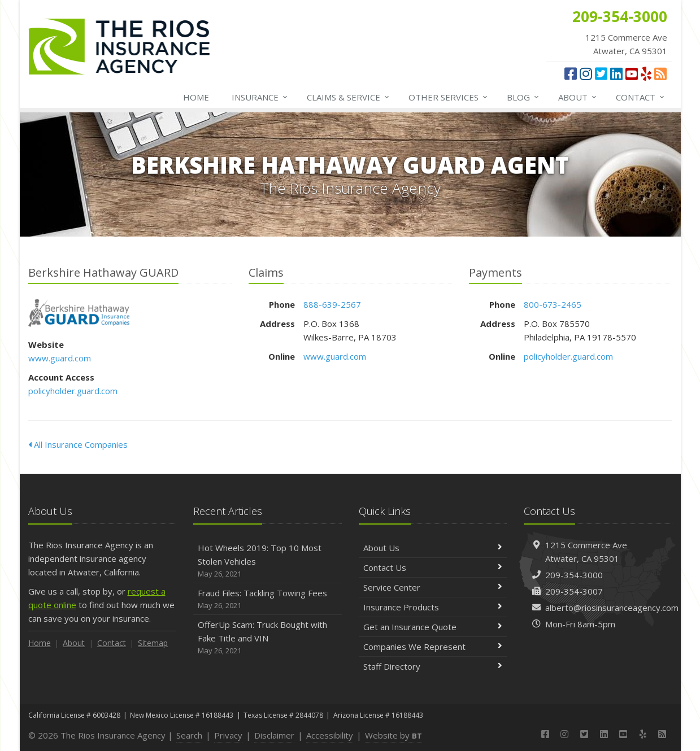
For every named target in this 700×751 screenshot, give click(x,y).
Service (349, 97)
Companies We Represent (433, 647)
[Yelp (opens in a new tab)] (646, 73)
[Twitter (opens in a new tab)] (601, 73)
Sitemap (153, 643)
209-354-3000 (574, 575)
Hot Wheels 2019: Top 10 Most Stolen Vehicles (268, 561)
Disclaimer (274, 735)
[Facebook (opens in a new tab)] (571, 73)
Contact (641, 97)
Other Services (449, 97)
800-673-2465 (553, 304)
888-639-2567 (332, 304)
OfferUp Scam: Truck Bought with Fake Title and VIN (268, 638)
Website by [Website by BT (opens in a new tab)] (394, 735)
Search (189, 735)
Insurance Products (433, 607)
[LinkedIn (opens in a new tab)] (616, 73)
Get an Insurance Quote (433, 627)
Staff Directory (433, 666)
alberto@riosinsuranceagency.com (612, 608)
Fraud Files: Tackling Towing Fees (268, 599)
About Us (433, 548)
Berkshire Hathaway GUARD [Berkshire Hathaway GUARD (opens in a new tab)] (79, 313)
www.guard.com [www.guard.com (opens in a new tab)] (60, 358)
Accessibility (330, 735)
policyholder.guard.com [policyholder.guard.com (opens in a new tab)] (73, 391)
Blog (523, 97)
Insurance (260, 97)
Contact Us (433, 567)
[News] (660, 73)
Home (196, 97)
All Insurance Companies (78, 444)
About (578, 97)
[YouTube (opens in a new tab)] (632, 73)
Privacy (228, 735)
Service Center (433, 587)
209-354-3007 (574, 591)
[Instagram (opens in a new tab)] (586, 73)
